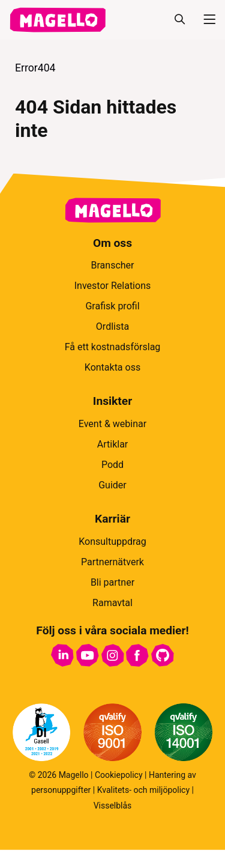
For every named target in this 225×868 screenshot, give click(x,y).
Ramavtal (112, 603)
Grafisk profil (112, 306)
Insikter (112, 401)
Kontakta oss (112, 367)
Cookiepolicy (119, 775)
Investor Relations (112, 286)
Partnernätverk (112, 562)
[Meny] (205, 20)
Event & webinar (112, 424)
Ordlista (112, 326)
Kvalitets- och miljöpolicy (143, 790)
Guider (112, 485)
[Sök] (179, 20)
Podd (112, 465)
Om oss (112, 243)
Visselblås (113, 806)
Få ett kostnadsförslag (113, 347)
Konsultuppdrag (112, 542)
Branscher (113, 265)
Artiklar (113, 444)
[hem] (58, 20)
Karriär (112, 519)
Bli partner (112, 582)
